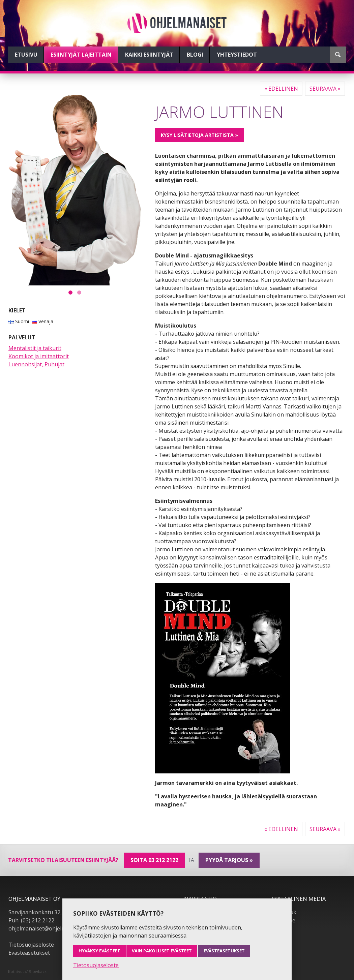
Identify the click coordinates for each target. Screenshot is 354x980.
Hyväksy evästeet (99, 951)
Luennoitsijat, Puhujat (36, 364)
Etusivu (26, 55)
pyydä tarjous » (229, 860)
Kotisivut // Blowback (27, 971)
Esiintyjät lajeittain (81, 55)
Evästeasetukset (29, 953)
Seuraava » (325, 89)
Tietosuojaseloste (31, 945)
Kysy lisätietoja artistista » (199, 135)
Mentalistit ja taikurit (35, 348)
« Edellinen (281, 89)
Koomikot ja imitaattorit (39, 356)
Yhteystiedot (237, 55)
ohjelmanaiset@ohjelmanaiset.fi (49, 928)
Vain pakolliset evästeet (162, 951)
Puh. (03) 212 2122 (31, 920)
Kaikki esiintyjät (149, 55)
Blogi (195, 55)
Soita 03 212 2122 (154, 860)
